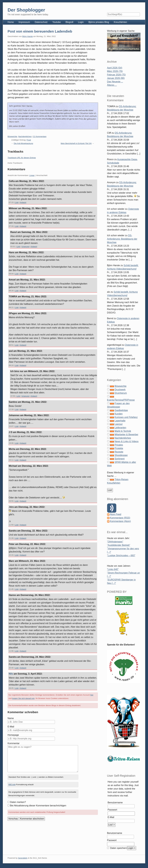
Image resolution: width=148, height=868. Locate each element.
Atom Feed (115, 514)
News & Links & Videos (127, 441)
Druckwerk (120, 390)
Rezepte (119, 452)
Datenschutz (41, 22)
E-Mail (11, 727)
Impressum (24, 22)
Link (17, 202)
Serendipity (23, 858)
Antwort (23, 202)
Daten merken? (18, 802)
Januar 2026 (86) (116, 78)
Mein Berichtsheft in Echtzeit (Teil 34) (76, 143)
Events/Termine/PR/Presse (121, 400)
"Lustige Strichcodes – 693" (121, 555)
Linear (32, 175)
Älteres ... (112, 85)
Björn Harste (27, 36)
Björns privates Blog (99, 22)
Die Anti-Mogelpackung (23, 143)
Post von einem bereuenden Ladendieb (40, 31)
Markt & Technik (123, 431)
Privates (119, 445)
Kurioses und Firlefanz (126, 417)
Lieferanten (120, 428)
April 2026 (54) (115, 68)
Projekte (119, 448)
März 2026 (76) (115, 71)
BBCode (12, 785)
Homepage (13, 735)
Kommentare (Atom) (120, 521)
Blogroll (69, 22)
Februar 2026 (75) (116, 75)
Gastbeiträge (121, 410)
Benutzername (115, 803)
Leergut (119, 424)
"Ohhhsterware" (115, 542)
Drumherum (121, 393)
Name (11, 718)
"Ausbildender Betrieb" (119, 545)
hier (92, 695)
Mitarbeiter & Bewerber (126, 435)
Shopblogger (121, 455)
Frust (29, 140)
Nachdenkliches (25, 136)
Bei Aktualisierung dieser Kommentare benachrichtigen (38, 806)
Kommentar (14, 743)
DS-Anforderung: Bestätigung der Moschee (122, 239)
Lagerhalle (120, 421)
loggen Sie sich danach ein (23, 698)
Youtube (57, 22)
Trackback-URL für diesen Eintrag (22, 158)
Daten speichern (118, 848)
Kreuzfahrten (120, 22)
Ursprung (25, 247)
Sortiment (120, 459)
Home (11, 22)
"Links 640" (113, 569)
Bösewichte (12, 136)
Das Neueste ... (115, 82)
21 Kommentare (40, 136)
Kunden (119, 414)
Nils (11, 674)
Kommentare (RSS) (120, 518)
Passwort (112, 810)
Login (81, 22)
